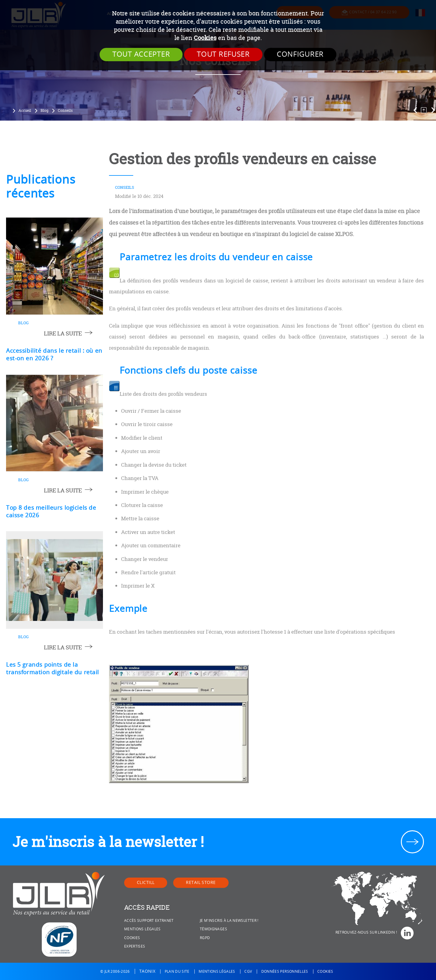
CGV (248, 972)
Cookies (205, 38)
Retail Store (201, 883)
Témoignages (213, 929)
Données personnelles (285, 972)
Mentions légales (142, 929)
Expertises (135, 946)
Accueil (25, 111)
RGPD (205, 938)
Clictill (146, 883)
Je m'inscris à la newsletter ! (108, 842)
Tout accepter (141, 54)
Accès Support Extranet (149, 921)
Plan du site (177, 972)
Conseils (65, 111)
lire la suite (63, 333)
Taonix (147, 971)
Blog (45, 111)
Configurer (300, 54)
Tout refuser (223, 54)
